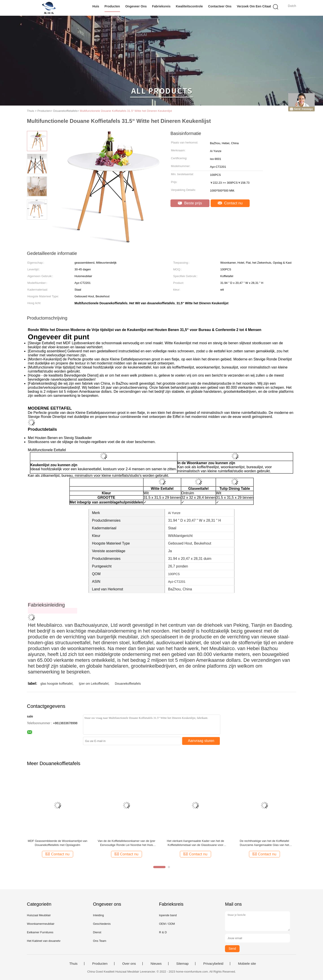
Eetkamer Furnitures (40, 932)
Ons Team (99, 941)
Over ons (129, 964)
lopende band (168, 915)
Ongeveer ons (136, 6)
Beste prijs (190, 203)
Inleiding (98, 915)
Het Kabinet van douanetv (44, 941)
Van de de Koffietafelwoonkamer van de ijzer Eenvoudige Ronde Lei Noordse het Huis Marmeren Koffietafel (127, 843)
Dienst (97, 932)
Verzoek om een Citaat (254, 6)
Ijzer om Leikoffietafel (94, 684)
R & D (163, 932)
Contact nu (230, 203)
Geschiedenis (102, 924)
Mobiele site (247, 964)
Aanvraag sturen (201, 741)
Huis (96, 6)
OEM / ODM (167, 924)
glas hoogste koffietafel (56, 684)
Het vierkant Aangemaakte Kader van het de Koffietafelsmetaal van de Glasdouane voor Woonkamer (195, 843)
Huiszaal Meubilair (39, 915)
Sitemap (182, 964)
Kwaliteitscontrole (189, 6)
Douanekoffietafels (128, 684)
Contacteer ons (220, 6)
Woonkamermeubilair (41, 924)
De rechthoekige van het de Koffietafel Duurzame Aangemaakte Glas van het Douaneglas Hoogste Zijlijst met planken (264, 843)
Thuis (73, 964)
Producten (112, 6)
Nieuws (156, 964)
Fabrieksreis (161, 6)
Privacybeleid (213, 964)
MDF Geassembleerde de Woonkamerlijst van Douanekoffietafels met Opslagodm (58, 843)
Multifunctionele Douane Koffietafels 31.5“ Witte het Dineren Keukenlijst (126, 111)
